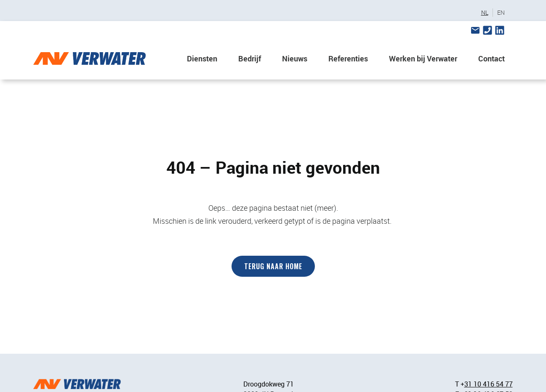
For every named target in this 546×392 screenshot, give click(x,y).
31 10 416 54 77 (489, 384)
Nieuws (295, 58)
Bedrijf (250, 58)
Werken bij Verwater (423, 58)
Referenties (348, 58)
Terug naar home (273, 266)
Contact (491, 58)
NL (485, 13)
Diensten (202, 58)
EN (501, 13)
